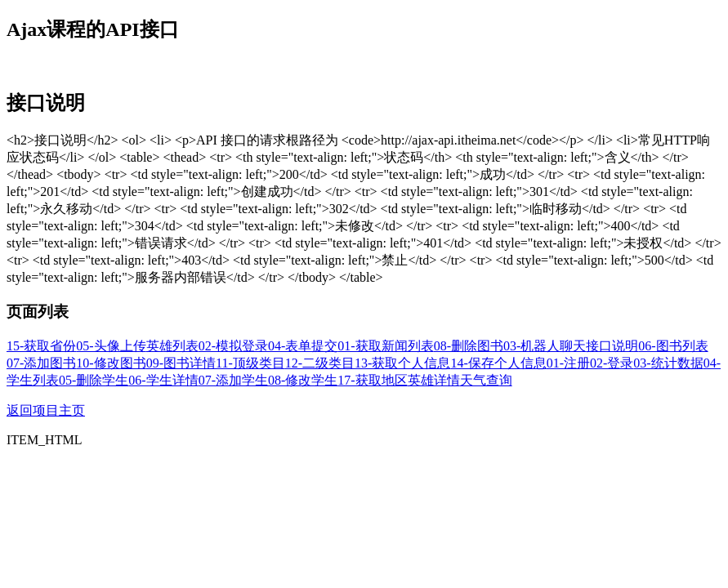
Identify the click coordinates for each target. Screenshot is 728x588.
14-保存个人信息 (498, 363)
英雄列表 (172, 346)
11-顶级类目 (250, 363)
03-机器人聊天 (545, 346)
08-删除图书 (469, 346)
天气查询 (486, 380)
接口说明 (612, 346)
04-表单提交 (303, 346)
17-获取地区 (372, 380)
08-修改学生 (303, 380)
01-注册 (568, 363)
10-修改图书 (111, 363)
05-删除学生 (94, 380)
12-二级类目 (320, 363)
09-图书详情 (181, 363)
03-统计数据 (668, 363)
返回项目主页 (46, 410)
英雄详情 (434, 380)
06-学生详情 (163, 380)
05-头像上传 (111, 346)
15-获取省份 (41, 346)
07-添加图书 (41, 363)
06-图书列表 (673, 346)
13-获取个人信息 (402, 363)
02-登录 (612, 363)
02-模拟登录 (233, 346)
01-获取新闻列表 (385, 346)
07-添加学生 (233, 380)
